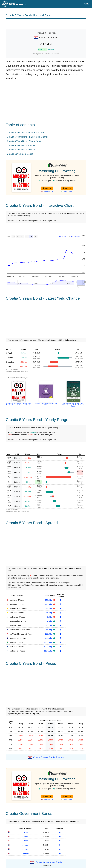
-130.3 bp (49, 634)
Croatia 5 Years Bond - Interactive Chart (26, 133)
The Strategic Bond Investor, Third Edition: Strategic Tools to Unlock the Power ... (73, 405)
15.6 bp (50, 613)
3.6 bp (50, 617)
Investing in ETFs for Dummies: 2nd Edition (46, 404)
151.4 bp (49, 600)
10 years (25, 853)
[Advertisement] (46, 24)
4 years (25, 845)
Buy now (47, 188)
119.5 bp (49, 604)
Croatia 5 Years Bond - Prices (21, 150)
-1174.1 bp (48, 651)
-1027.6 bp (48, 647)
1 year (25, 832)
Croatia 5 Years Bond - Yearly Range (24, 141)
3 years (25, 841)
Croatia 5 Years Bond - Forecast (49, 757)
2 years (25, 836)
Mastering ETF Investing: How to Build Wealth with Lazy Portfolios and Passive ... (19, 405)
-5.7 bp (50, 625)
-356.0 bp (49, 642)
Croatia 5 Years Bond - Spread (22, 145)
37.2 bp (50, 608)
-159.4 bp (49, 638)
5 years (25, 849)
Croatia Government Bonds (20, 154)
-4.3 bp (50, 621)
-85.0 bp (49, 630)
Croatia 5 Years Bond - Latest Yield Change (28, 137)
